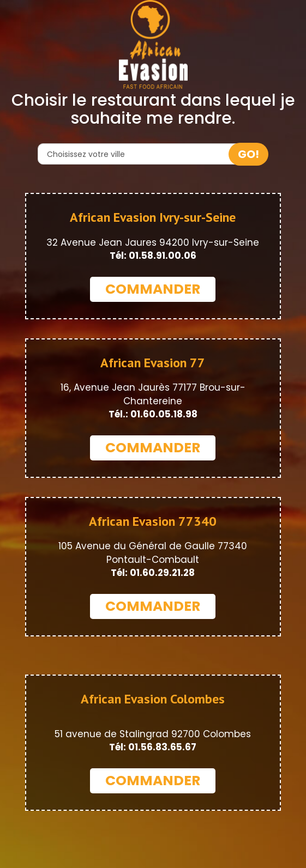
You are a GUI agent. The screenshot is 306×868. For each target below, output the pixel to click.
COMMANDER (153, 289)
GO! (248, 154)
